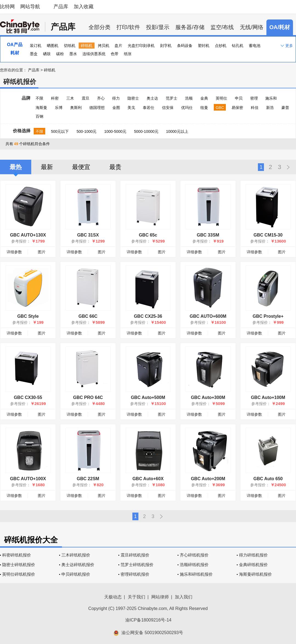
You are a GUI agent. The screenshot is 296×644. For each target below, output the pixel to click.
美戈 (131, 108)
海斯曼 (41, 108)
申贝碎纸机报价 (76, 574)
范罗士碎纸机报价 (137, 565)
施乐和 (271, 98)
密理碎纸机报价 (135, 574)
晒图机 (53, 46)
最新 (47, 167)
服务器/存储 (190, 27)
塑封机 (204, 46)
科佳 (255, 108)
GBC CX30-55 (28, 397)
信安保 (168, 108)
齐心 (101, 98)
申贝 (239, 98)
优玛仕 (187, 108)
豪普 (285, 108)
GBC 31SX (88, 235)
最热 (16, 167)
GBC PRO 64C (88, 397)
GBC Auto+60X (148, 479)
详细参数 (14, 252)
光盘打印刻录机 (141, 46)
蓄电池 (255, 46)
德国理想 (97, 108)
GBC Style (28, 316)
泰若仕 (149, 108)
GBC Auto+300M (208, 397)
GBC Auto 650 (268, 479)
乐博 (59, 108)
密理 (254, 98)
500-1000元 (86, 131)
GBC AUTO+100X (28, 479)
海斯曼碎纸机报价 (255, 574)
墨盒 (34, 54)
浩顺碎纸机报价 (194, 565)
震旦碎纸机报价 (135, 555)
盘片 (118, 46)
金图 (116, 108)
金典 (204, 98)
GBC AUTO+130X (28, 235)
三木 (70, 98)
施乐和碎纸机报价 (196, 574)
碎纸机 (87, 46)
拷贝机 (104, 46)
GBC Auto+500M (148, 397)
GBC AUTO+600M (208, 316)
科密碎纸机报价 (17, 555)
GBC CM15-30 (268, 235)
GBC (220, 108)
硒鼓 (47, 54)
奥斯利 (76, 108)
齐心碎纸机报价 (194, 555)
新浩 (270, 108)
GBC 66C (88, 316)
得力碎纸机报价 (253, 555)
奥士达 (152, 98)
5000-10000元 (146, 131)
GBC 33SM (208, 235)
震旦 (86, 98)
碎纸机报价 (20, 82)
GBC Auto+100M (268, 397)
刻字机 (166, 46)
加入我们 (184, 597)
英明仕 (221, 98)
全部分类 (99, 27)
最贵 (115, 167)
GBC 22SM (88, 479)
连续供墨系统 (94, 54)
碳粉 (60, 54)
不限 (39, 98)
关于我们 (136, 597)
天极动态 (113, 597)
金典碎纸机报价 (253, 565)
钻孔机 (238, 46)
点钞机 (221, 46)
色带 (115, 54)
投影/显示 (158, 27)
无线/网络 (252, 27)
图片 (42, 252)
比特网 (7, 7)
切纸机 (70, 46)
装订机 (36, 46)
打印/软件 (128, 27)
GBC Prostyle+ (268, 316)
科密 (55, 98)
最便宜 (81, 167)
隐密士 (133, 98)
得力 (116, 98)
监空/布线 (222, 27)
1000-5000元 (115, 131)
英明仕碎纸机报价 (19, 574)
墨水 (73, 54)
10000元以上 (177, 131)
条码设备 (185, 46)
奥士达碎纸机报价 (78, 565)
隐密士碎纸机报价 (19, 565)
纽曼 (204, 108)
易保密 (237, 108)
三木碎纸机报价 (76, 555)
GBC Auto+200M (208, 479)
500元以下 (60, 131)
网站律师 (160, 597)
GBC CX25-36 (148, 316)
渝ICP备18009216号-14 (148, 620)
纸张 (128, 54)
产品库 (61, 7)
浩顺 (189, 98)
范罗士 (172, 98)
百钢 (39, 116)
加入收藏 (84, 7)
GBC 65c (148, 235)
